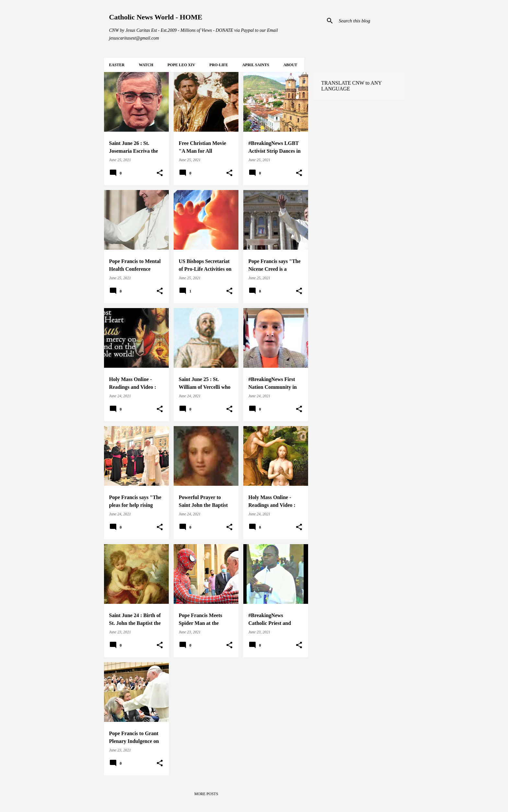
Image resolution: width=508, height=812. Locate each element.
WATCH (146, 65)
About (290, 65)
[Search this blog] (370, 21)
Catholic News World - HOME (156, 17)
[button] (160, 173)
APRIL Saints (256, 65)
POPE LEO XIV (181, 65)
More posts (206, 794)
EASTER (117, 65)
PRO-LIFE (219, 65)
